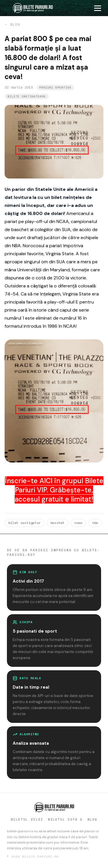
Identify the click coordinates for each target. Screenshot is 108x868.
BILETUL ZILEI (27, 819)
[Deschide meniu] (100, 8)
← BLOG (12, 24)
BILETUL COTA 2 (65, 819)
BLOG (92, 819)
